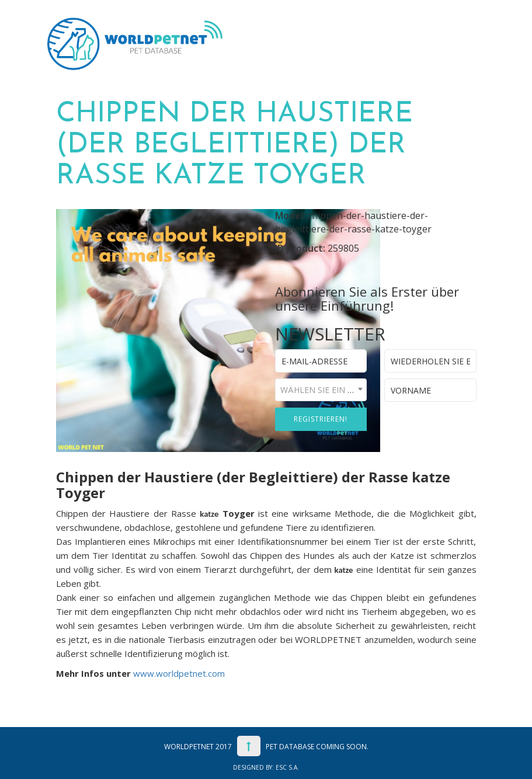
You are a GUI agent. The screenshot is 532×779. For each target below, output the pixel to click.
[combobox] (321, 390)
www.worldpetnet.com (179, 673)
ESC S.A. (287, 767)
